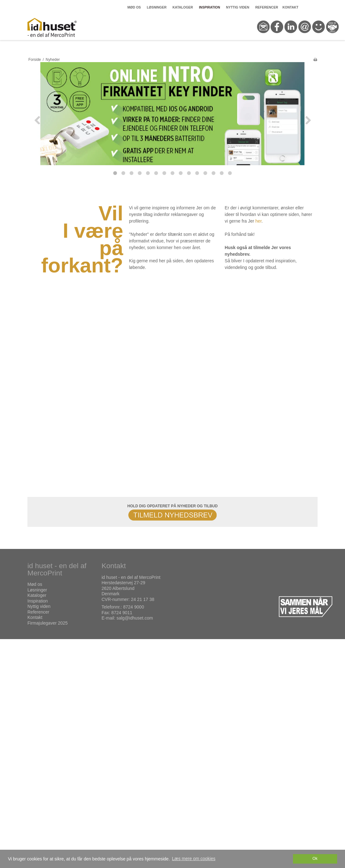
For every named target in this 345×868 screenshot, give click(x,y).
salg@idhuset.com (134, 618)
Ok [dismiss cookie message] (315, 859)
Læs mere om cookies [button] (194, 859)
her (258, 221)
